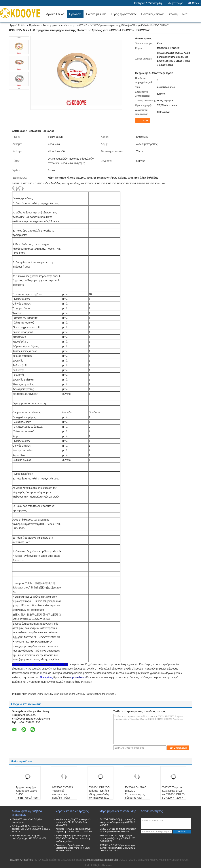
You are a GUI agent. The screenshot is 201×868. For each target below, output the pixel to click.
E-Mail (88, 860)
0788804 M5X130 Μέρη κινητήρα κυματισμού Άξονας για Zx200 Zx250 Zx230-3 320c (117, 838)
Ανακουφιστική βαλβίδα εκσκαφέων (27, 813)
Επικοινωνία (178, 748)
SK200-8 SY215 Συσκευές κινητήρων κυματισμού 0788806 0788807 (118, 830)
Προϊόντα (75, 14)
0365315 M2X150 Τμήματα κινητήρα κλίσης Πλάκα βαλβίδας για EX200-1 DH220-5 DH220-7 (117, 848)
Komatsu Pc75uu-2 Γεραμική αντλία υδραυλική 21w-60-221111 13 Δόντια (74, 830)
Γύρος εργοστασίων (124, 14)
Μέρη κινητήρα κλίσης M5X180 (37, 694)
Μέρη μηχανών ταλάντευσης (59, 25)
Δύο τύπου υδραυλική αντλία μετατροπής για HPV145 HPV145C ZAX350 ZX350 (73, 848)
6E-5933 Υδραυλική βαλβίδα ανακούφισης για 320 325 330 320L (29, 837)
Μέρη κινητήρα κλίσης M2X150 (69, 694)
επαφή (173, 14)
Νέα (185, 14)
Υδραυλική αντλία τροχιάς (72, 811)
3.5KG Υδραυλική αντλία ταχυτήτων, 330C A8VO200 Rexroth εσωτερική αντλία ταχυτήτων (73, 838)
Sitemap (98, 860)
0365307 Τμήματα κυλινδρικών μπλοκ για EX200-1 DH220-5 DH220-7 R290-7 (173, 793)
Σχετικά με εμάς (96, 14)
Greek (197, 3)
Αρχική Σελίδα (55, 14)
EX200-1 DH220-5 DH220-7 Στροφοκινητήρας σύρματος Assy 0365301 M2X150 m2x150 (136, 796)
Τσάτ (143, 121)
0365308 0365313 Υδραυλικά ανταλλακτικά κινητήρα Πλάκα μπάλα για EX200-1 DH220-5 (63, 796)
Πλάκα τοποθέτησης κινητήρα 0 (101, 694)
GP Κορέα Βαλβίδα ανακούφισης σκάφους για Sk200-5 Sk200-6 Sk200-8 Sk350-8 (31, 829)
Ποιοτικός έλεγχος (153, 14)
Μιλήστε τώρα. (176, 3)
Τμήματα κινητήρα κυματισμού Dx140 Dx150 (26, 791)
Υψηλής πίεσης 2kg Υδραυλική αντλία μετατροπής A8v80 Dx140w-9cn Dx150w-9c (74, 822)
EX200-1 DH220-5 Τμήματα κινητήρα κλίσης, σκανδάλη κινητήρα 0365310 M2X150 (99, 794)
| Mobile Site (111, 860)
